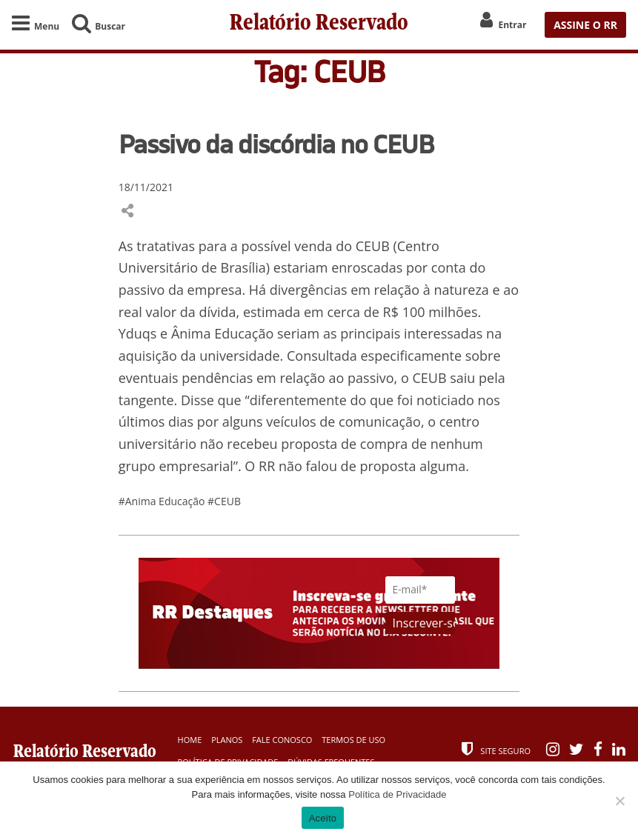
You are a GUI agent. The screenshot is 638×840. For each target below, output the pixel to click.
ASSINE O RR (585, 25)
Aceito (323, 818)
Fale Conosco (282, 740)
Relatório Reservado (319, 25)
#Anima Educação (163, 502)
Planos (227, 740)
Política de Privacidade (397, 794)
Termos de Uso (353, 740)
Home (190, 740)
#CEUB (224, 502)
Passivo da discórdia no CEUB (276, 144)
